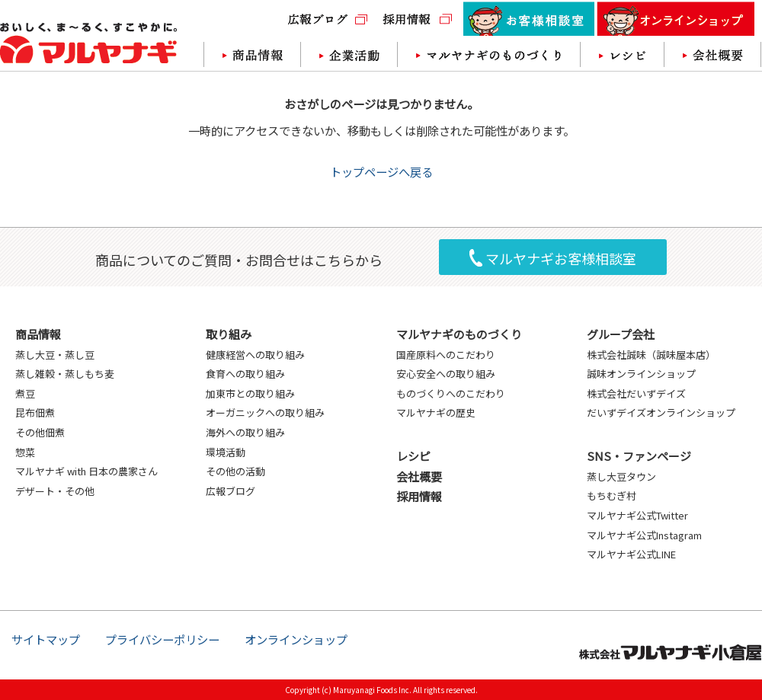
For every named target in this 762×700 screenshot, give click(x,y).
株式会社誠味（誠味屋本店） (651, 355)
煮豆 (25, 393)
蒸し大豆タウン (621, 476)
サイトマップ (46, 639)
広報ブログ (231, 491)
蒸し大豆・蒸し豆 (55, 355)
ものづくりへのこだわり (451, 393)
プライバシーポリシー (162, 639)
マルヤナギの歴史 (436, 412)
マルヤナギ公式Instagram (644, 535)
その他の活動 (235, 471)
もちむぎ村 (612, 495)
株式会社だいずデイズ (636, 393)
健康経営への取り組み (255, 355)
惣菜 (25, 452)
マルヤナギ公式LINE (631, 554)
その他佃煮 (40, 432)
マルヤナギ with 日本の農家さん (86, 471)
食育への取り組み (245, 374)
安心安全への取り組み (446, 374)
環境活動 (226, 452)
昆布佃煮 (35, 412)
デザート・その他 (55, 491)
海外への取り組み (245, 432)
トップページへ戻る (381, 171)
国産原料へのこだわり (446, 355)
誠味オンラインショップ (641, 374)
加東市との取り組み (250, 393)
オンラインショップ (296, 639)
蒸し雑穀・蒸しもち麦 (65, 374)
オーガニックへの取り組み (265, 412)
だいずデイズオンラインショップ (661, 412)
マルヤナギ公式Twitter (637, 515)
